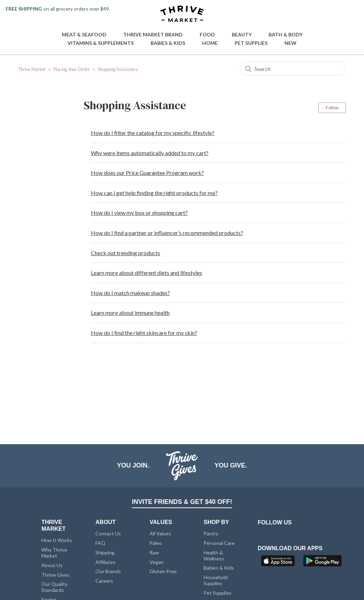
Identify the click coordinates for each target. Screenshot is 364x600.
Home (210, 43)
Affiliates (105, 562)
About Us (52, 565)
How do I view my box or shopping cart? (139, 213)
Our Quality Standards (54, 587)
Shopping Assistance (118, 69)
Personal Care (219, 543)
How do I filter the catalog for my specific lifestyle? (153, 133)
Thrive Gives (55, 575)
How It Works (57, 540)
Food (207, 34)
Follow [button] (332, 108)
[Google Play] (322, 563)
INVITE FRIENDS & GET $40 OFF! (182, 502)
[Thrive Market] (182, 14)
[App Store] (279, 563)
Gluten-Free (163, 571)
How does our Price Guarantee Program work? (147, 173)
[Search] (293, 69)
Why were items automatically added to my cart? (150, 153)
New (290, 43)
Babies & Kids (168, 43)
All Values (160, 533)
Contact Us (108, 533)
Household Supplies (216, 580)
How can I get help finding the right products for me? (154, 193)
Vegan (157, 562)
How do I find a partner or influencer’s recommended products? (167, 233)
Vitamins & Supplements (101, 43)
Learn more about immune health (130, 313)
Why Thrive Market (54, 553)
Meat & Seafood (84, 34)
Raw (154, 552)
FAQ (100, 543)
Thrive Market (32, 69)
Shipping (105, 552)
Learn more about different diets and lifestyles (146, 273)
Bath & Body (286, 34)
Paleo (156, 543)
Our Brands (108, 571)
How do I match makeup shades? (130, 293)
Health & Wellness (214, 555)
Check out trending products (125, 253)
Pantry (211, 533)
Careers (104, 581)
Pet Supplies (251, 43)
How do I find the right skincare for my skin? (144, 333)
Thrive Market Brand (153, 34)
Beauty (242, 34)
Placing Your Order (72, 69)
